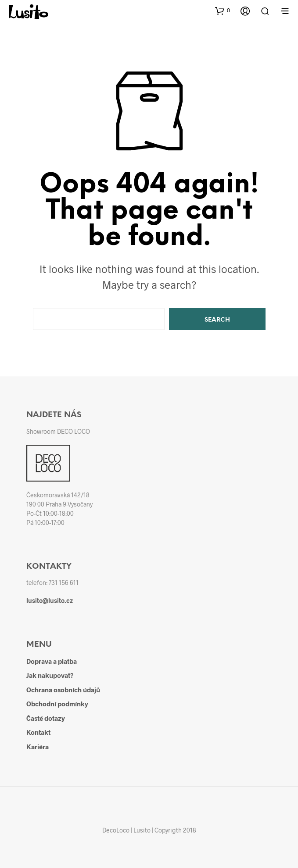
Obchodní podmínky (57, 704)
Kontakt (38, 732)
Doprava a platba (52, 661)
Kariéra (38, 747)
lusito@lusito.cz (50, 601)
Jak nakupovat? (50, 675)
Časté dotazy (46, 718)
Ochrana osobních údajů (63, 690)
